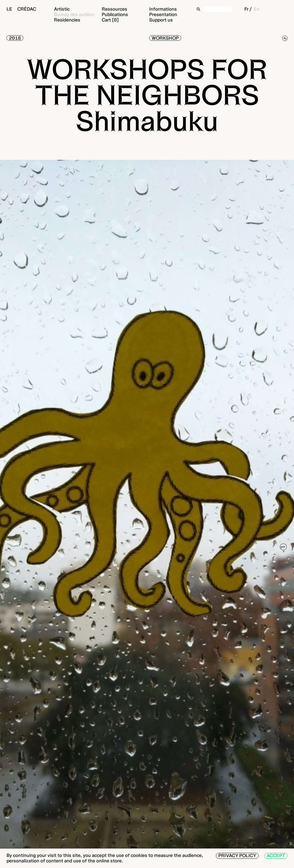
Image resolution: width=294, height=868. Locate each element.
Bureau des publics (74, 14)
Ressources (114, 9)
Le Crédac (21, 9)
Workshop (165, 38)
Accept (276, 856)
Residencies (67, 20)
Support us (161, 20)
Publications (115, 14)
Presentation (163, 14)
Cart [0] (110, 20)
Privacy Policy (237, 856)
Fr (246, 9)
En (257, 9)
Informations (163, 9)
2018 (15, 38)
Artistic (62, 9)
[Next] (283, 547)
